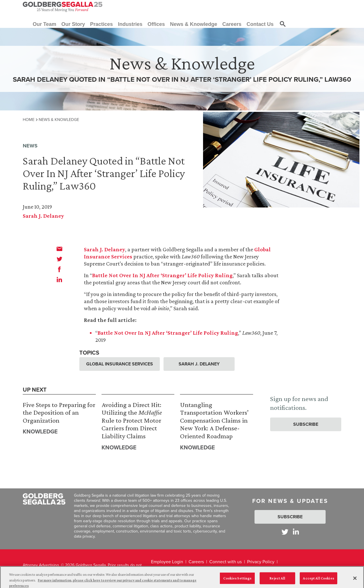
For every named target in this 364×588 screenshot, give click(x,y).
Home (29, 120)
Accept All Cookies (318, 580)
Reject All (277, 580)
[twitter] (59, 259)
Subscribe (306, 424)
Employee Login (167, 562)
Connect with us (226, 562)
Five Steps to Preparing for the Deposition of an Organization (59, 412)
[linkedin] (59, 279)
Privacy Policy (261, 562)
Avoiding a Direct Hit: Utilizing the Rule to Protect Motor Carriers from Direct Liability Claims (132, 420)
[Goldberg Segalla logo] (63, 7)
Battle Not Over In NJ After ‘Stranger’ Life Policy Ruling (162, 275)
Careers (196, 562)
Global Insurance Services (120, 364)
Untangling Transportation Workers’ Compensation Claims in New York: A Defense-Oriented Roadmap (214, 420)
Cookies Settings (237, 580)
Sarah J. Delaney (43, 216)
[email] (59, 249)
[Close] (355, 580)
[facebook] (59, 269)
